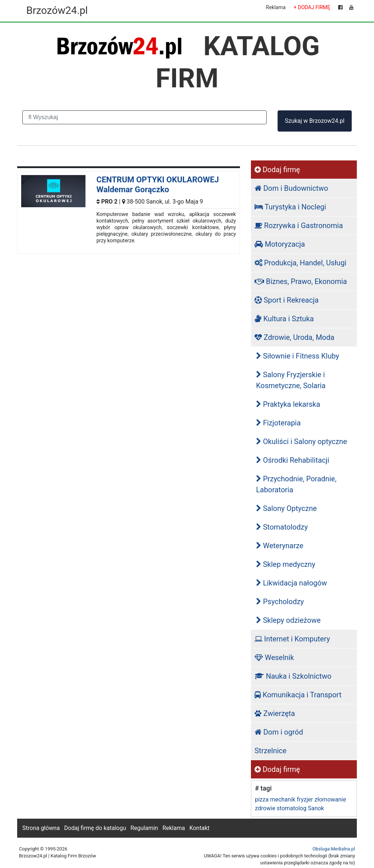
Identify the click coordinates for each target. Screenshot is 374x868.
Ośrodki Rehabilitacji (293, 460)
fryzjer (305, 799)
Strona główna (41, 828)
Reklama (276, 7)
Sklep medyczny (286, 564)
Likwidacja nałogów (291, 583)
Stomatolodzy (282, 527)
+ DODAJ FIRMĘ (312, 7)
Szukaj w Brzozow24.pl (315, 121)
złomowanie (330, 799)
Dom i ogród (279, 732)
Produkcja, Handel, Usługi (301, 263)
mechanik (283, 799)
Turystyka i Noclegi (290, 207)
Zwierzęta (275, 713)
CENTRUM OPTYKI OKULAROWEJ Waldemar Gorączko (158, 184)
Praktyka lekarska (288, 404)
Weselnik (274, 657)
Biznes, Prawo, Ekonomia (301, 281)
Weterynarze (280, 546)
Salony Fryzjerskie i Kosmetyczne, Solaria (291, 380)
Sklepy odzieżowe (288, 620)
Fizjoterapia (278, 423)
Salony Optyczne (286, 508)
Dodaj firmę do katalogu (95, 828)
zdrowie (265, 808)
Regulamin (144, 828)
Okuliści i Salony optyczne (302, 441)
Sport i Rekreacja (287, 300)
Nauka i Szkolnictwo (293, 676)
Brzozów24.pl (57, 10)
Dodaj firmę (277, 170)
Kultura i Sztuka (284, 319)
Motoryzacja (280, 244)
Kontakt (199, 828)
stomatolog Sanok (301, 808)
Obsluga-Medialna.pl (334, 849)
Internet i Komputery (292, 639)
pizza (262, 799)
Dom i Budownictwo (291, 188)
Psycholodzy (280, 602)
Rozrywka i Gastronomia (299, 225)
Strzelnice (270, 751)
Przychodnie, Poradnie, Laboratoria (296, 484)
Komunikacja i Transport (298, 695)
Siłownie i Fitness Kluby (298, 356)
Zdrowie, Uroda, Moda (294, 337)
